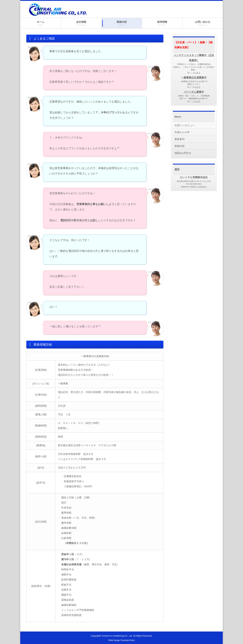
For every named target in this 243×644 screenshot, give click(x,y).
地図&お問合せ (183, 153)
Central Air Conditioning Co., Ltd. (117, 636)
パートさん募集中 (194, 92)
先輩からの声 (182, 132)
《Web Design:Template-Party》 (121, 640)
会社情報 (81, 23)
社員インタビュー (185, 125)
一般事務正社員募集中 (194, 77)
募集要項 (180, 139)
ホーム (40, 23)
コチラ (198, 73)
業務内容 (122, 23)
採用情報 (162, 23)
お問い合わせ (203, 23)
